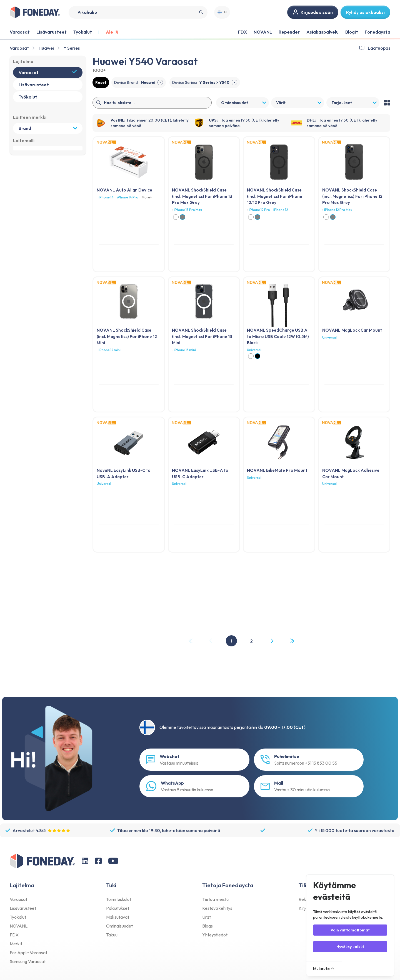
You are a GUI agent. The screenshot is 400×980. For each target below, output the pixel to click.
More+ (147, 197)
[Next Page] (272, 641)
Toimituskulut (119, 899)
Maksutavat (118, 917)
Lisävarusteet (23, 908)
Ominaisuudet (119, 926)
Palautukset (118, 908)
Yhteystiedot (215, 935)
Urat (207, 917)
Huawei (46, 48)
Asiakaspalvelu (322, 32)
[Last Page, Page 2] (292, 641)
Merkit (16, 944)
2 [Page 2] (251, 641)
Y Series (72, 48)
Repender (289, 32)
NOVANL (263, 32)
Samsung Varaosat (28, 961)
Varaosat (19, 48)
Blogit (352, 32)
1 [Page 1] (231, 641)
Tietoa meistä (215, 899)
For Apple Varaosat (28, 953)
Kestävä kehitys (217, 908)
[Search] (138, 12)
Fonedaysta (377, 32)
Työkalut (18, 917)
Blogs (207, 926)
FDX (242, 32)
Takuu (112, 935)
